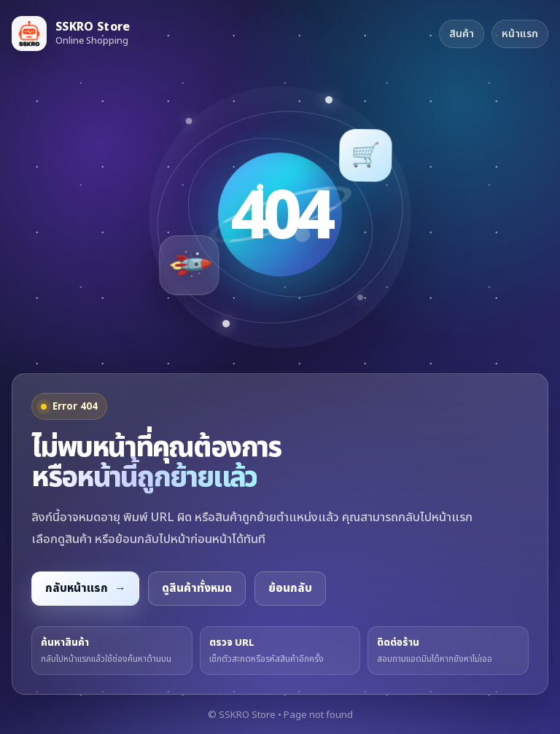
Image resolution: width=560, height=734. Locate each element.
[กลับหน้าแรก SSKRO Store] (71, 34)
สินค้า (462, 34)
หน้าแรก (520, 34)
